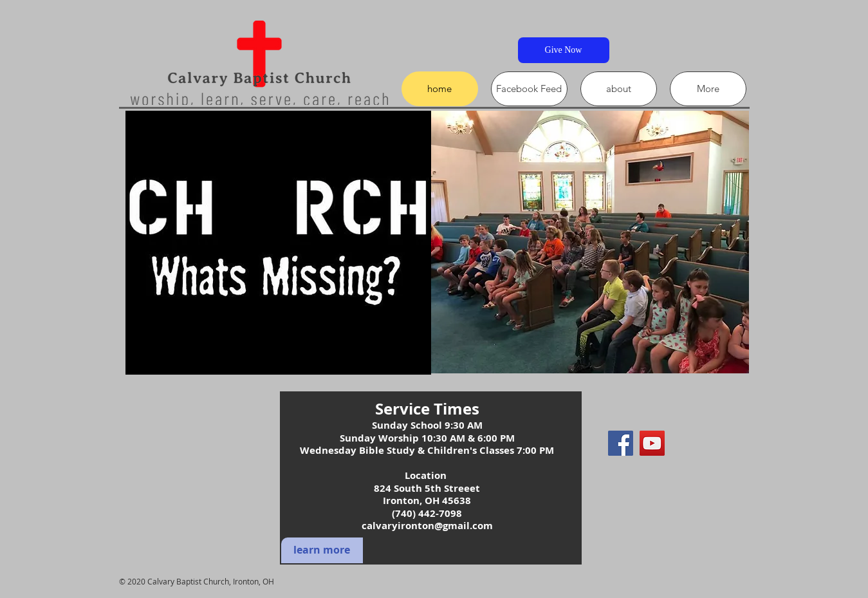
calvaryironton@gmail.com (427, 526)
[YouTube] (652, 443)
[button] (585, 242)
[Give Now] (564, 50)
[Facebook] (621, 443)
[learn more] (322, 550)
